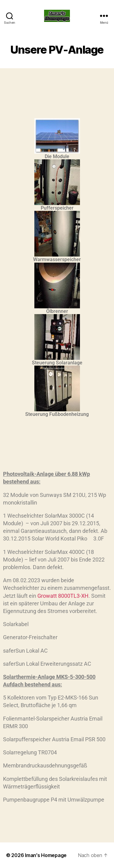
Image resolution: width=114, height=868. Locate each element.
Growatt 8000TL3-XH (63, 596)
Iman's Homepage (46, 855)
